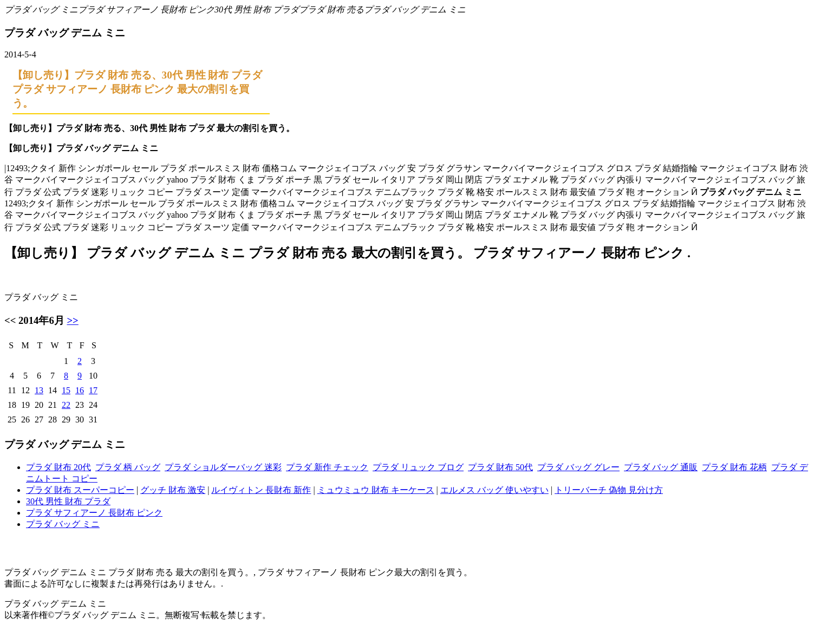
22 (66, 405)
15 (66, 390)
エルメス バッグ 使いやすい (494, 490)
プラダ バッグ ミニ (41, 9)
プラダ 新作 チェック (327, 467)
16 (80, 390)
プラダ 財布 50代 (500, 467)
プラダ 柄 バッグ (128, 467)
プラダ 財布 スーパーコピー (80, 490)
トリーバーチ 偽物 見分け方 (609, 490)
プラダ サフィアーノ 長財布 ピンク (146, 9)
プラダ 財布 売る (331, 9)
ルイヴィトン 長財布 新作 (261, 490)
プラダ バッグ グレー (578, 467)
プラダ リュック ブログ (418, 467)
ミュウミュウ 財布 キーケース (376, 490)
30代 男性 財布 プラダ (257, 9)
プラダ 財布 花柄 (734, 467)
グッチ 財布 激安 (173, 490)
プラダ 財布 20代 (58, 467)
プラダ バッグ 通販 (661, 467)
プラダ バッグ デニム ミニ (415, 9)
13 (39, 390)
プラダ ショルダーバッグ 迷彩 (223, 467)
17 (93, 390)
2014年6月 (41, 320)
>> (72, 320)
